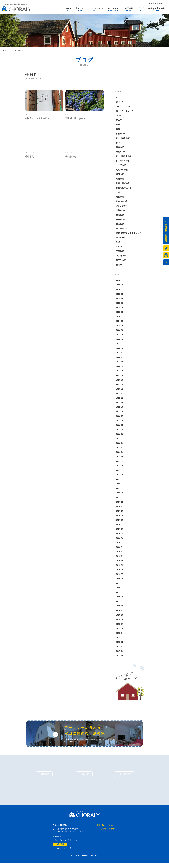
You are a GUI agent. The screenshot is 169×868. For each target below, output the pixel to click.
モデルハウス (114, 9)
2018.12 (120, 608)
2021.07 (120, 472)
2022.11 (120, 399)
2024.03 (120, 345)
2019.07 (120, 576)
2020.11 (120, 508)
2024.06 (120, 336)
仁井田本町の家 (123, 138)
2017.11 (120, 653)
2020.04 (120, 540)
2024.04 (120, 340)
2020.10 (120, 513)
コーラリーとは (96, 9)
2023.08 (120, 372)
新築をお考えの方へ (158, 9)
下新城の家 (121, 211)
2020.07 (120, 526)
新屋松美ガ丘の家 (124, 188)
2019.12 (120, 553)
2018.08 (120, 621)
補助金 (119, 265)
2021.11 (120, 454)
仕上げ (119, 143)
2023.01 (120, 390)
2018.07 (120, 626)
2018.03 (120, 640)
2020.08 (120, 522)
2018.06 (120, 631)
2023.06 (120, 376)
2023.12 (120, 354)
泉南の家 (120, 225)
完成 (118, 193)
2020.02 (120, 544)
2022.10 (120, 404)
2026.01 (120, 290)
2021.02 (120, 494)
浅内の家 (120, 147)
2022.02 (120, 440)
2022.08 (120, 413)
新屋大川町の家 (123, 184)
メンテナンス (122, 206)
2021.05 (120, 481)
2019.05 (120, 585)
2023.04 (120, 385)
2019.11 (120, 558)
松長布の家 (121, 134)
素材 (118, 125)
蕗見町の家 (121, 152)
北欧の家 (80, 9)
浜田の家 (120, 175)
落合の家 (120, 197)
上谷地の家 (121, 256)
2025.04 (120, 308)
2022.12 (120, 395)
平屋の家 (120, 252)
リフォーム (121, 238)
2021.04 (120, 485)
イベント (120, 247)
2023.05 (120, 381)
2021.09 (120, 463)
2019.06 (120, 581)
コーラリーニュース (125, 111)
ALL (118, 97)
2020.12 (120, 504)
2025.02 (120, 313)
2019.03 (120, 594)
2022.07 (120, 417)
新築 (118, 243)
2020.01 (120, 549)
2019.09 (120, 567)
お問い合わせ (162, 3)
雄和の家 (120, 215)
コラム (119, 116)
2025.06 (120, 304)
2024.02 (120, 349)
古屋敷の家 (121, 220)
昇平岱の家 (121, 261)
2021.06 (120, 476)
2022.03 (120, 435)
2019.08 (120, 572)
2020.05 (120, 535)
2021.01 (120, 499)
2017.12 (120, 649)
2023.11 (120, 358)
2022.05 (120, 426)
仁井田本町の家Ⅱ (124, 161)
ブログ (141, 9)
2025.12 (120, 295)
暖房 (118, 129)
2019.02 (120, 599)
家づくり (120, 102)
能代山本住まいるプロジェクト (130, 234)
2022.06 (120, 422)
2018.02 (120, 644)
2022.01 (120, 445)
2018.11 (120, 612)
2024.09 (120, 326)
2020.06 (120, 531)
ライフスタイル (123, 106)
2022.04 (120, 431)
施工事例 (129, 9)
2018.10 (120, 617)
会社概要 (151, 3)
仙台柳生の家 (122, 202)
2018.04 (120, 635)
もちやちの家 (122, 170)
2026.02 (120, 286)
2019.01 (120, 603)
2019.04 (120, 590)
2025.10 (120, 299)
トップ (68, 9)
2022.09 (120, 408)
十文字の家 (121, 165)
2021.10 (120, 458)
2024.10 (120, 322)
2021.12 (120, 449)
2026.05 (120, 281)
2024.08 (120, 331)
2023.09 (120, 367)
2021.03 (120, 490)
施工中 (119, 120)
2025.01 (120, 317)
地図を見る (60, 849)
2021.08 (120, 467)
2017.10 (120, 658)
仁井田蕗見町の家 (124, 156)
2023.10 (120, 363)
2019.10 (120, 562)
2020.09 (120, 517)
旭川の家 (120, 179)
